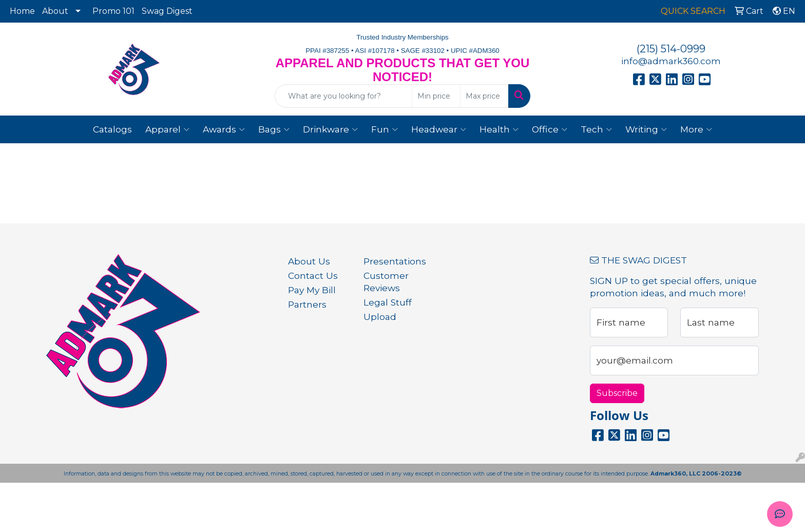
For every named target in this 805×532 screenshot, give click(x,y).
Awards (224, 129)
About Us (309, 261)
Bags (274, 129)
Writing (646, 129)
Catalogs (112, 129)
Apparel (167, 129)
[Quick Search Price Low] (436, 96)
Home (22, 11)
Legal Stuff (388, 302)
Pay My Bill (312, 290)
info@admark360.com (671, 61)
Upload (380, 317)
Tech (596, 129)
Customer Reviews (386, 282)
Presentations (395, 261)
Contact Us (313, 275)
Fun (385, 129)
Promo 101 (113, 11)
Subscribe (617, 393)
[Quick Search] (344, 96)
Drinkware (330, 129)
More (696, 129)
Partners (307, 304)
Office (550, 129)
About (55, 11)
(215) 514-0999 (671, 49)
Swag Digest (167, 11)
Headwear (439, 129)
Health (499, 129)
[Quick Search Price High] (484, 96)
